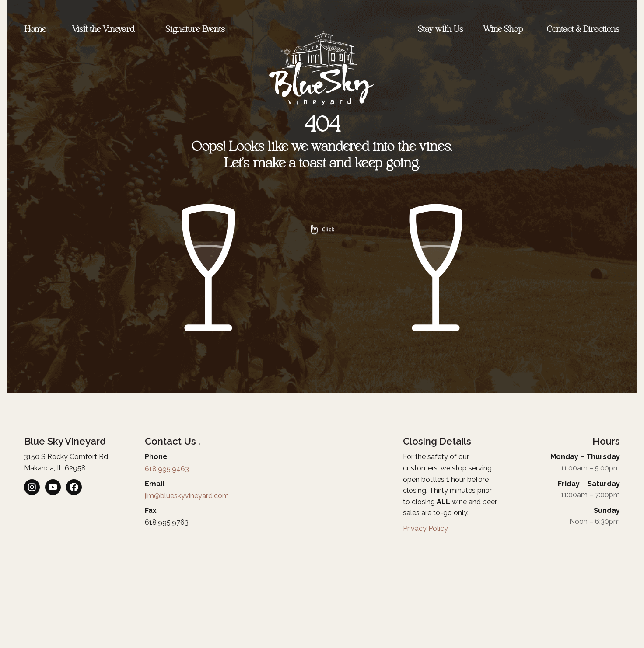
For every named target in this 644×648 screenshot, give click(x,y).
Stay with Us (441, 30)
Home (35, 30)
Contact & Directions (583, 30)
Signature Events (197, 30)
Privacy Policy (425, 528)
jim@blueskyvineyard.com (187, 496)
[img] (322, 282)
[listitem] (32, 487)
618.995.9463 (167, 469)
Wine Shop (505, 30)
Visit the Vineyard (106, 30)
